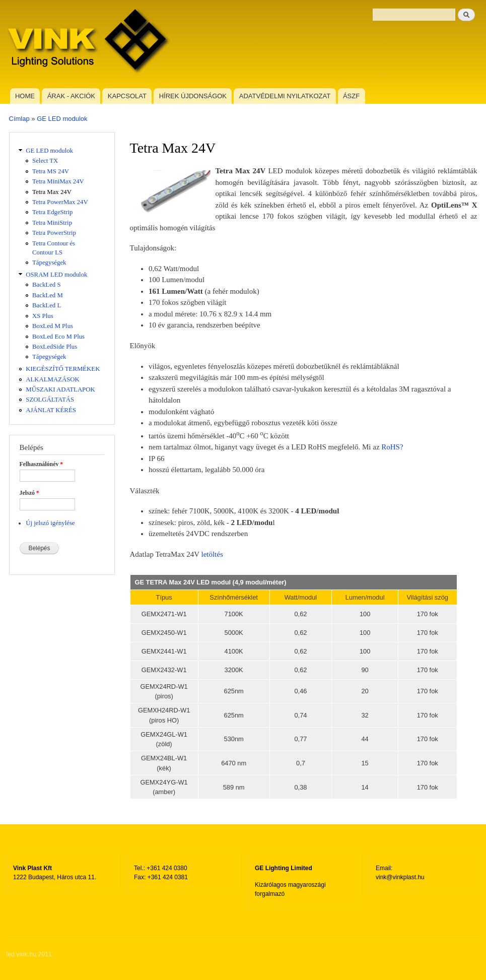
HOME (25, 96)
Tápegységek (49, 263)
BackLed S (46, 285)
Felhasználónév (42, 464)
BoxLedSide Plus (55, 347)
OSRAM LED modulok (56, 275)
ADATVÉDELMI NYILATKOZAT (285, 96)
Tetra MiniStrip (52, 223)
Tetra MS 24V (51, 171)
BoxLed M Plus (53, 326)
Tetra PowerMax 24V (60, 202)
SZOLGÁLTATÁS (50, 400)
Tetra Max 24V (52, 192)
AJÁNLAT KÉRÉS (51, 410)
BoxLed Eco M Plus (58, 337)
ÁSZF (351, 96)
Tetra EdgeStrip (52, 212)
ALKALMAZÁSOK (53, 379)
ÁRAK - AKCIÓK (71, 96)
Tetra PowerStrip (54, 233)
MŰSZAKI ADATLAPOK (60, 389)
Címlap (19, 119)
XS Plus (43, 316)
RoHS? (392, 447)
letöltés (212, 554)
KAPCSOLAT (127, 96)
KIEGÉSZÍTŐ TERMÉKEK (63, 369)
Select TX (45, 161)
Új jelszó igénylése (50, 523)
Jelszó (29, 493)
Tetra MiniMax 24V (58, 181)
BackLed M (48, 295)
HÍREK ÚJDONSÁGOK (193, 96)
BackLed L (47, 305)
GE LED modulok (62, 119)
